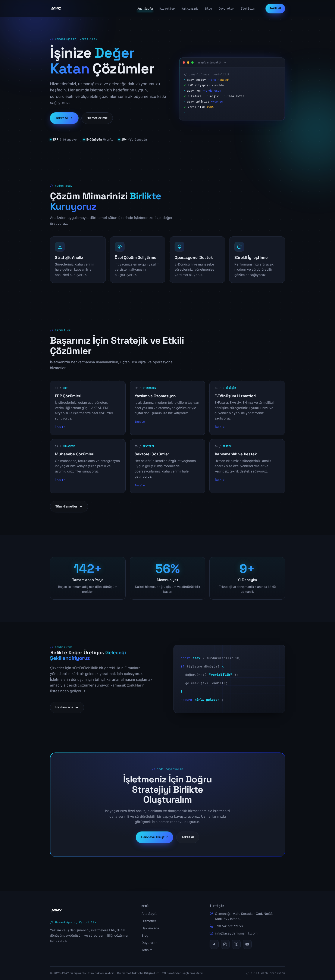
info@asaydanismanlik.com (236, 933)
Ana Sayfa (145, 9)
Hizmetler (167, 9)
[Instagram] (225, 944)
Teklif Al (275, 8)
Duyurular (226, 9)
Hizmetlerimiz (97, 118)
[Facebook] (214, 944)
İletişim (248, 9)
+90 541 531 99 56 (229, 926)
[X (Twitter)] (236, 944)
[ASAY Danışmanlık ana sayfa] (56, 9)
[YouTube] (247, 944)
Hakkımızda (190, 9)
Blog (209, 9)
